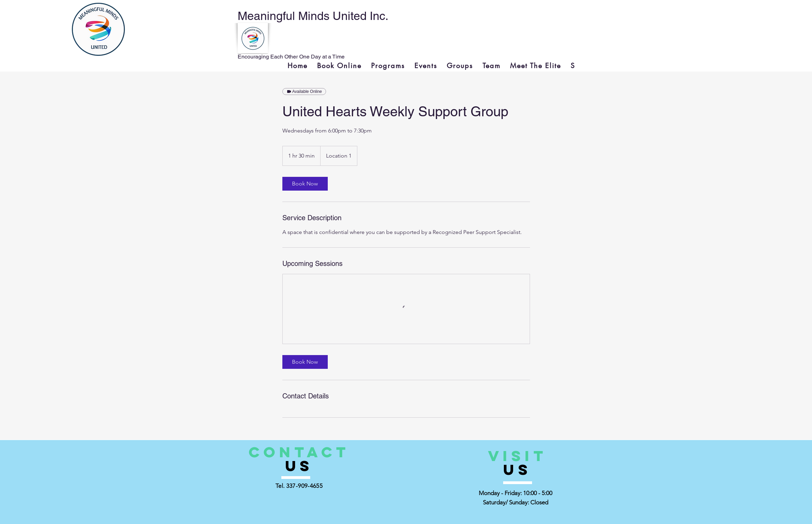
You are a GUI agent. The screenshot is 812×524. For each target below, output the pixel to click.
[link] (305, 184)
